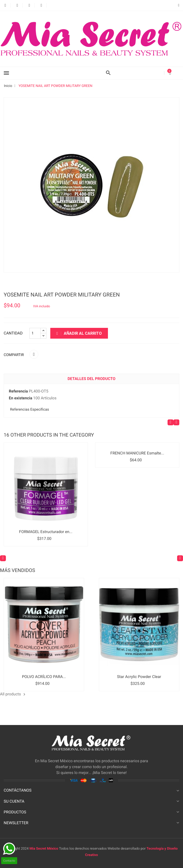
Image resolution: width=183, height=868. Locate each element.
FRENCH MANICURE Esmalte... (137, 453)
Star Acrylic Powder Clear (139, 677)
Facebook (5, 6)
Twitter (17, 6)
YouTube (29, 6)
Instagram (41, 6)
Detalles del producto (91, 379)
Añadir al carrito (79, 333)
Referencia (18, 391)
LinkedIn (53, 6)
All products (13, 694)
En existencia (20, 398)
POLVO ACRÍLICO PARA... (44, 677)
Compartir (34, 354)
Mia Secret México (44, 849)
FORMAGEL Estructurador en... (46, 532)
